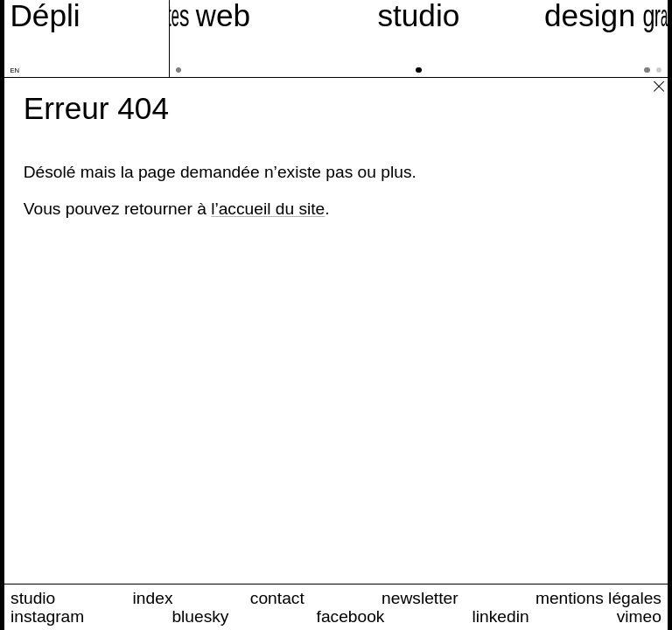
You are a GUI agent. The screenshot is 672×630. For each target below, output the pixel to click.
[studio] (419, 38)
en (14, 70)
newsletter (420, 598)
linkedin (501, 616)
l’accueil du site (268, 209)
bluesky (200, 616)
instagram (47, 616)
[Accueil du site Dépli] (45, 16)
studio (33, 598)
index (153, 598)
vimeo (639, 616)
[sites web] (186, 38)
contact (277, 598)
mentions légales (598, 598)
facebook (351, 616)
